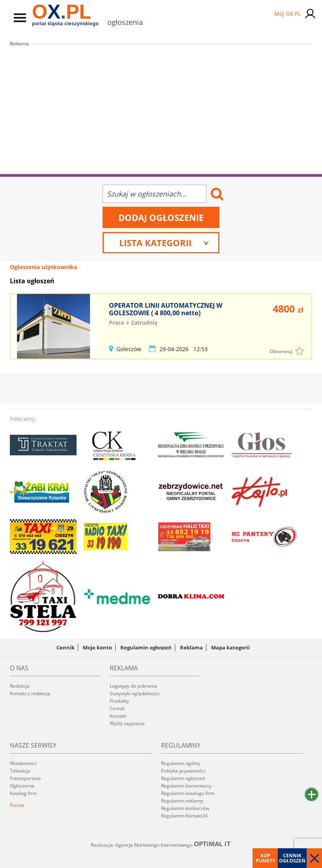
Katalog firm (23, 793)
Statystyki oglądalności (135, 693)
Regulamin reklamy (182, 801)
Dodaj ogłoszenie (161, 217)
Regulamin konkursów (185, 808)
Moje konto (97, 647)
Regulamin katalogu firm (188, 793)
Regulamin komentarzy (186, 786)
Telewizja (20, 771)
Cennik (66, 647)
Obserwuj (281, 351)
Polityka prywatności (183, 771)
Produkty (119, 701)
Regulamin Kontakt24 (184, 816)
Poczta (17, 805)
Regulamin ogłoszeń (146, 647)
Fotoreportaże (25, 778)
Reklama (191, 647)
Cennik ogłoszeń (292, 858)
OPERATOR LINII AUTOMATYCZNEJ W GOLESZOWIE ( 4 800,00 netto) (166, 309)
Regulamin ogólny (181, 763)
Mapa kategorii (230, 647)
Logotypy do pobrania (133, 686)
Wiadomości (23, 763)
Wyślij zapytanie (127, 723)
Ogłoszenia (22, 786)
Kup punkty (265, 858)
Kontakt (118, 716)
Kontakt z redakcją (30, 693)
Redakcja (20, 686)
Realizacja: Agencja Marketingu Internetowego (161, 845)
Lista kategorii (164, 243)
